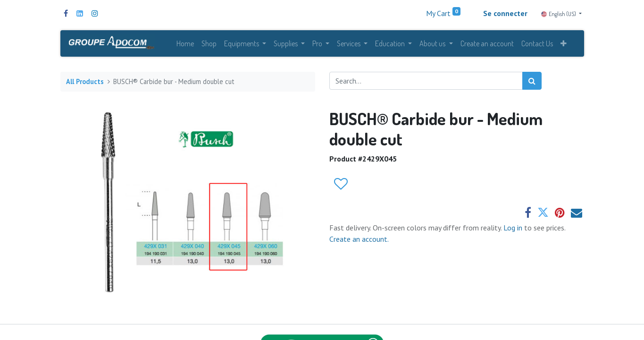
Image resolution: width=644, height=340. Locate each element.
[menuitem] (185, 43)
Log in (514, 228)
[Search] (532, 81)
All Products (85, 81)
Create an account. (359, 239)
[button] (564, 43)
